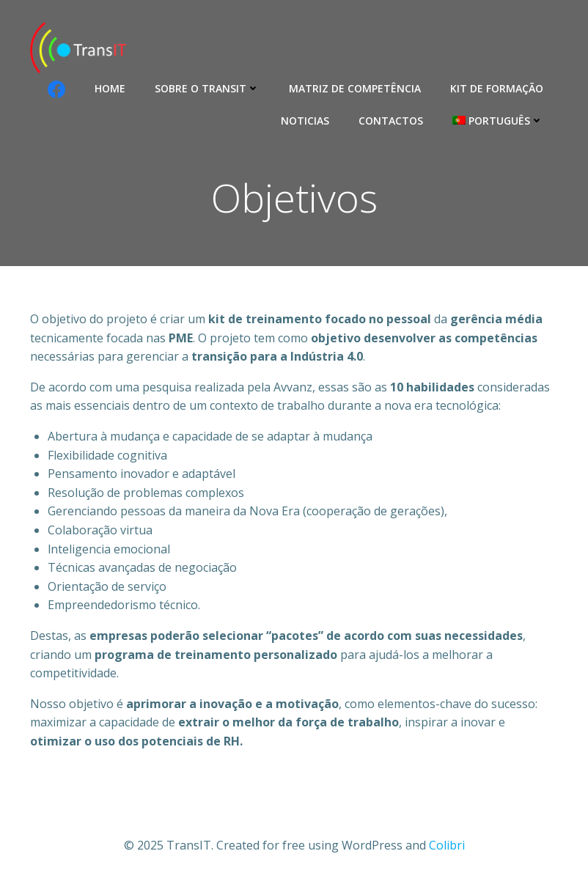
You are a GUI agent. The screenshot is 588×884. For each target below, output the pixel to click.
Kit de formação (497, 88)
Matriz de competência (355, 88)
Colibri (447, 845)
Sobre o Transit (207, 88)
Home (110, 88)
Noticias (305, 121)
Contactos (391, 121)
